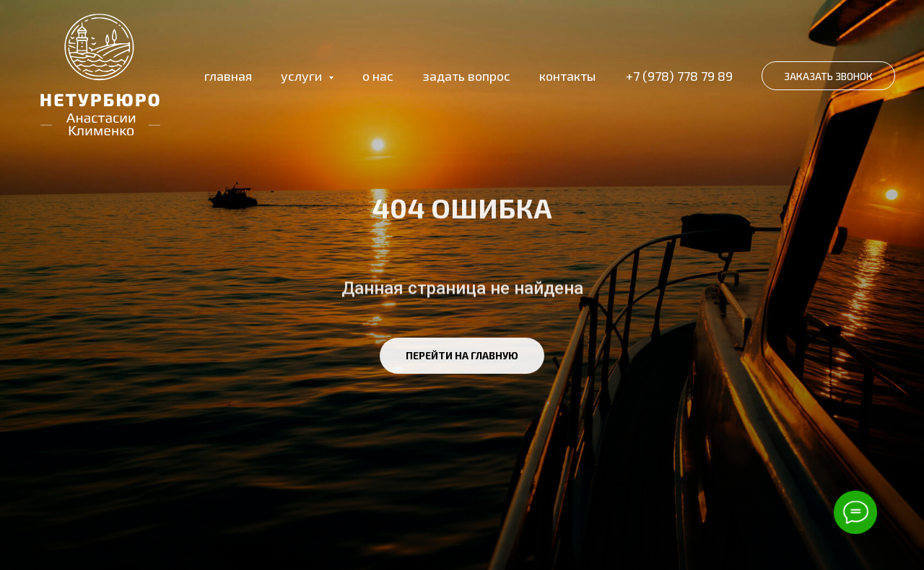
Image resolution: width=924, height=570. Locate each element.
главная (228, 76)
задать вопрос (466, 76)
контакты (567, 76)
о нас (378, 76)
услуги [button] (303, 76)
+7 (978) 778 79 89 (679, 76)
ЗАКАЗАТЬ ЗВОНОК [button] (828, 76)
